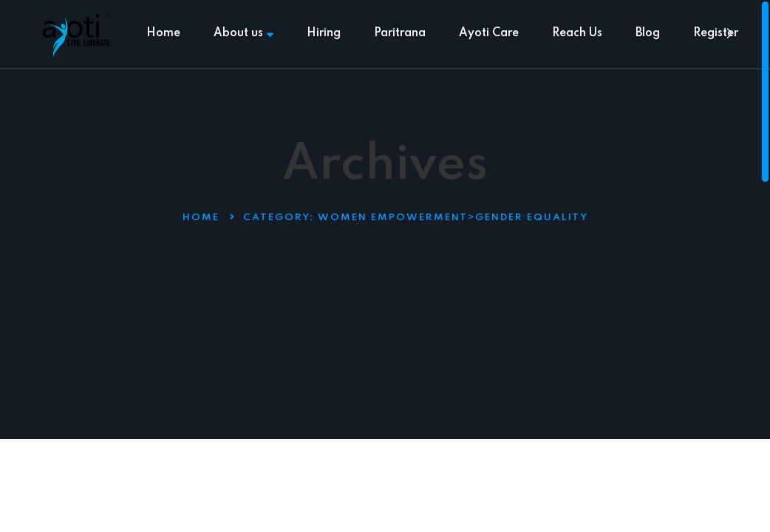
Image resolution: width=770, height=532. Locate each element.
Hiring (324, 33)
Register (716, 33)
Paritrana (400, 33)
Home (163, 33)
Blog (648, 33)
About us (243, 33)
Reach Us (577, 33)
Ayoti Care (489, 33)
